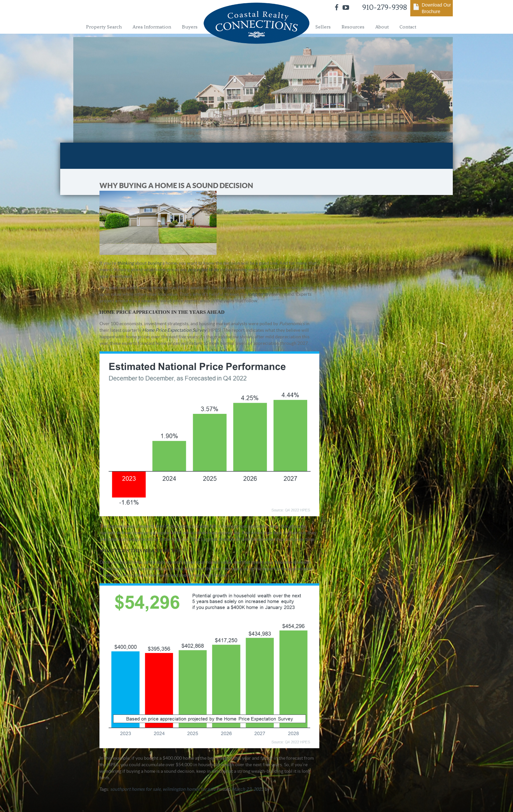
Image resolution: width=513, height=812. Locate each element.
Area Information (152, 27)
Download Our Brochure (436, 8)
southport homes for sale (135, 789)
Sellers (323, 27)
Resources (353, 27)
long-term (258, 294)
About (382, 27)
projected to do (203, 270)
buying (154, 263)
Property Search (104, 27)
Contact (408, 27)
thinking (125, 263)
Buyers (190, 27)
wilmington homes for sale (189, 789)
